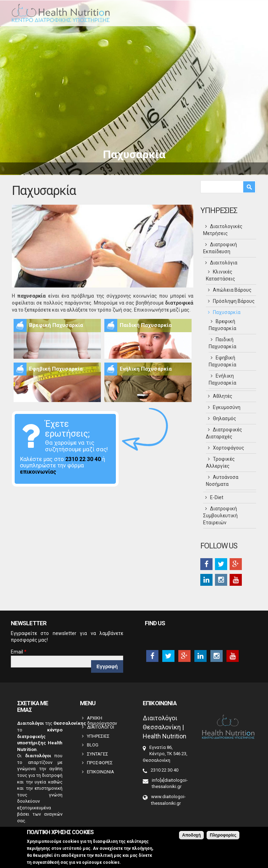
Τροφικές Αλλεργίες (220, 462)
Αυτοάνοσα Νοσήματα (222, 481)
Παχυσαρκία (227, 312)
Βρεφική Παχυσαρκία (56, 325)
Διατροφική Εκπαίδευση (220, 248)
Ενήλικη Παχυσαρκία (146, 369)
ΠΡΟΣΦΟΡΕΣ (100, 763)
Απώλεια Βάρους (232, 290)
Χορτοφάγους (229, 448)
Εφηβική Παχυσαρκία (56, 369)
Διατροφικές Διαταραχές (224, 433)
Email (19, 652)
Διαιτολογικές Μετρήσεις (223, 230)
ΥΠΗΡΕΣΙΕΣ (98, 736)
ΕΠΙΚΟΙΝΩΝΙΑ (100, 772)
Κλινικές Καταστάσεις (221, 275)
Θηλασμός (225, 418)
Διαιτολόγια (224, 263)
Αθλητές (223, 396)
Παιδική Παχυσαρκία (146, 325)
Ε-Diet (217, 497)
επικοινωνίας (38, 472)
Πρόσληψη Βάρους (234, 301)
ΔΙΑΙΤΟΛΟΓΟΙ (100, 727)
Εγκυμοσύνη (227, 407)
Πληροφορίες (223, 837)
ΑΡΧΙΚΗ (95, 718)
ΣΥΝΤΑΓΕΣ (98, 754)
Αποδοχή (191, 837)
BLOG (93, 745)
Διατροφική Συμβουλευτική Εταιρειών (220, 516)
